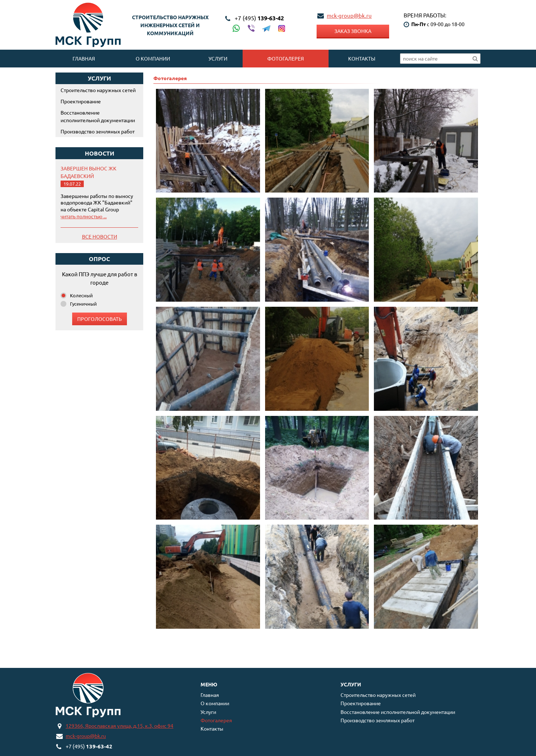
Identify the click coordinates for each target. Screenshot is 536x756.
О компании (153, 58)
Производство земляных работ (98, 131)
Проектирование (81, 101)
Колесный (81, 295)
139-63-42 (259, 18)
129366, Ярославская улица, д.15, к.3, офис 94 (119, 726)
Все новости (100, 236)
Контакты (362, 58)
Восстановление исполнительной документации (98, 116)
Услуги (218, 58)
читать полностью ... (84, 216)
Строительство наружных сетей (98, 90)
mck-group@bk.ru (349, 15)
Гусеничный (83, 304)
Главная (84, 58)
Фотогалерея (286, 58)
